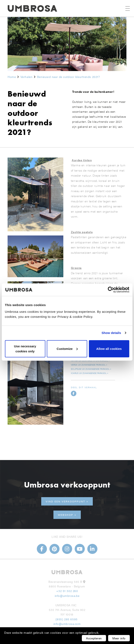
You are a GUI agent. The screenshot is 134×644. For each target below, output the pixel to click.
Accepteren (94, 638)
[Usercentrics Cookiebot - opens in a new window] (111, 290)
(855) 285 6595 (67, 619)
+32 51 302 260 (67, 591)
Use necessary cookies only (25, 349)
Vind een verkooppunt (65, 501)
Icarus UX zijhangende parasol (89, 373)
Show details (111, 333)
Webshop (66, 515)
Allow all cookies (109, 349)
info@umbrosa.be (67, 596)
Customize (67, 349)
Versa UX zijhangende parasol (88, 365)
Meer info (119, 638)
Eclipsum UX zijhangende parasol (90, 369)
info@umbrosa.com (67, 624)
